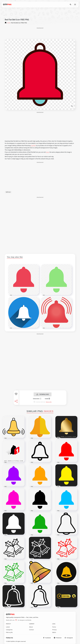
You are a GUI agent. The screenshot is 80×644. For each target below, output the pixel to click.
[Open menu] (75, 4)
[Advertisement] (40, 33)
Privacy (54, 630)
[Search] (70, 4)
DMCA (54, 632)
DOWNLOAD (43, 394)
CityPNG (33, 145)
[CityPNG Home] (7, 4)
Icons (48, 152)
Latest (8, 627)
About (31, 627)
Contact (31, 630)
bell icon (8, 192)
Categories (9, 630)
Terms (54, 627)
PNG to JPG (9, 632)
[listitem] (47, 638)
